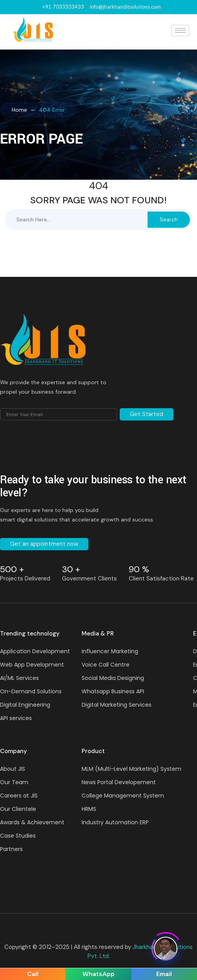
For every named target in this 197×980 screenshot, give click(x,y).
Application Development (35, 651)
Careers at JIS (19, 796)
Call (33, 974)
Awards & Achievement (32, 822)
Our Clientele (18, 809)
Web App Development (32, 665)
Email (164, 974)
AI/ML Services (19, 678)
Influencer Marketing (110, 651)
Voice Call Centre (106, 665)
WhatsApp (98, 974)
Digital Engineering (25, 705)
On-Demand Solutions (31, 691)
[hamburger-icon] (180, 30)
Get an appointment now (44, 544)
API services (16, 718)
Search (169, 219)
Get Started (147, 414)
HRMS (89, 809)
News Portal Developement (119, 782)
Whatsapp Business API (113, 691)
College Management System (123, 796)
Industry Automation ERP (115, 822)
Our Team (14, 782)
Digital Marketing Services (117, 705)
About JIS (13, 769)
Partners (11, 849)
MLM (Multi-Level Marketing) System (131, 769)
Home (19, 110)
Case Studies (18, 836)
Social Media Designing (113, 678)
